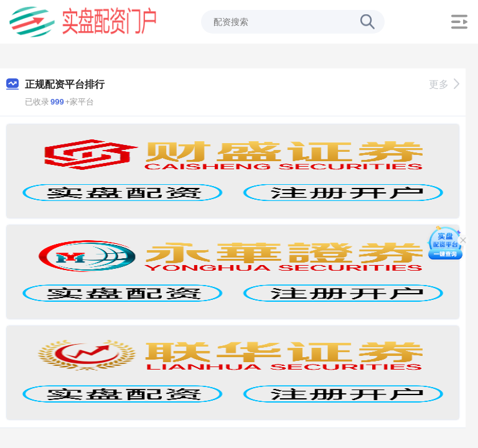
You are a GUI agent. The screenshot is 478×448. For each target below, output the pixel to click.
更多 (444, 84)
